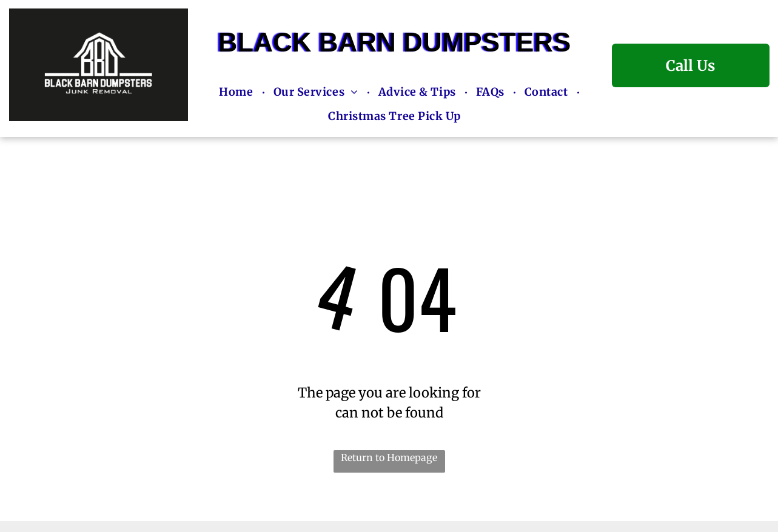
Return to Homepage (389, 457)
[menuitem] (237, 93)
